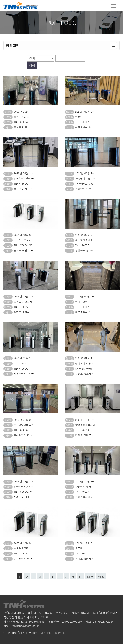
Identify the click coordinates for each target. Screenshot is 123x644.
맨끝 (101, 577)
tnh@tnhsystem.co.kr (25, 626)
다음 (90, 577)
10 (81, 577)
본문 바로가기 (0, 0)
